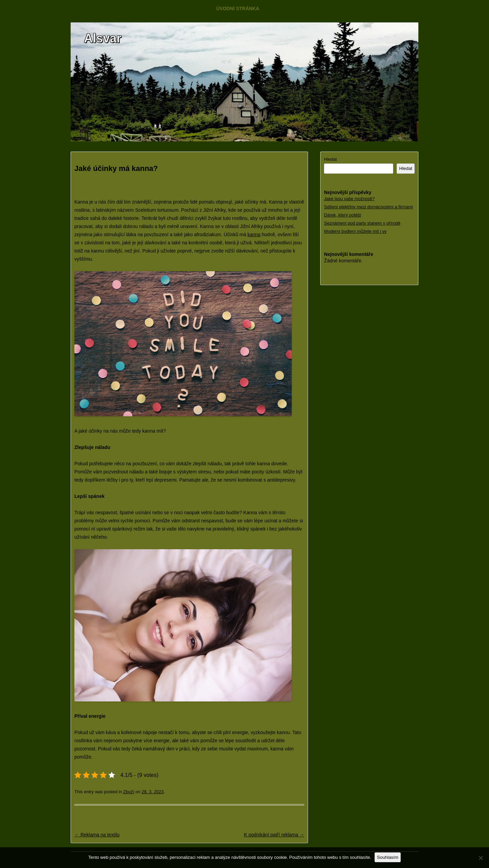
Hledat (330, 159)
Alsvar (103, 38)
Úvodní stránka (238, 8)
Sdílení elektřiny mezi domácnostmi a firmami (368, 207)
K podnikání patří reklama (274, 835)
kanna (254, 235)
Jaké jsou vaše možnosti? (349, 199)
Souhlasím (388, 857)
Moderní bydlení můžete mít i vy (355, 231)
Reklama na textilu (97, 835)
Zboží (129, 792)
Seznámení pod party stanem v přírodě (362, 223)
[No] (481, 858)
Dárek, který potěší (342, 215)
